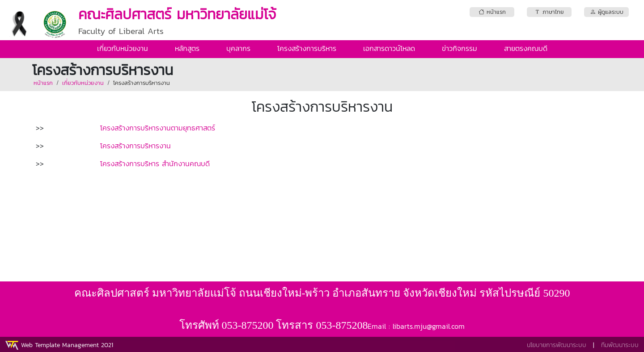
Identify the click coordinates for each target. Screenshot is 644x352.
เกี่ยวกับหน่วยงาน (123, 48)
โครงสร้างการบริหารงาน (142, 83)
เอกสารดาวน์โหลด (389, 48)
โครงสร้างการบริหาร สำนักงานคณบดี (155, 163)
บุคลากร (238, 48)
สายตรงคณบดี (526, 48)
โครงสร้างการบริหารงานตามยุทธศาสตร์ (158, 128)
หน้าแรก (43, 83)
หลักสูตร (187, 48)
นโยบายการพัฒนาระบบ (557, 345)
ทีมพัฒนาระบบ (620, 345)
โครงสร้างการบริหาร (307, 48)
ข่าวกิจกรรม (460, 48)
